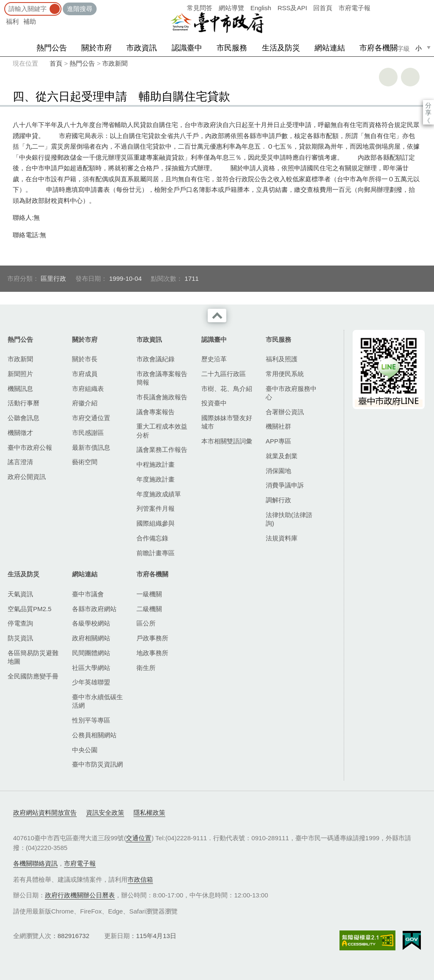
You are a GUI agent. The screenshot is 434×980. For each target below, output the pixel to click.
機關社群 (278, 426)
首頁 (56, 63)
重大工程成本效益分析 (162, 430)
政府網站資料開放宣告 (45, 813)
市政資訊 (142, 48)
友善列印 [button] (388, 77)
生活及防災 (281, 48)
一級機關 (149, 594)
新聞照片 (20, 374)
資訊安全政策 (105, 813)
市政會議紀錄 (156, 359)
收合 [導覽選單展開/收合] (217, 316)
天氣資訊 (20, 594)
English (261, 8)
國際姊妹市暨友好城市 (227, 422)
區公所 (146, 623)
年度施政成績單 (159, 494)
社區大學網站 (91, 668)
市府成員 (85, 374)
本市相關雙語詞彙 (227, 441)
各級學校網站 (91, 623)
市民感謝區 (88, 433)
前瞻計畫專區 (156, 553)
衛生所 (146, 668)
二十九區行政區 (224, 374)
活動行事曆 (24, 403)
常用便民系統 (285, 374)
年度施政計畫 (156, 479)
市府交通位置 (91, 418)
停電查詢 (20, 623)
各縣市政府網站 (94, 609)
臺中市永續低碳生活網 (97, 701)
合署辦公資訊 (285, 412)
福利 (12, 21)
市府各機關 (378, 48)
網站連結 (330, 48)
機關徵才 (20, 433)
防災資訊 (20, 638)
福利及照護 (282, 359)
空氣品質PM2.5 (29, 609)
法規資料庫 (282, 538)
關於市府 (97, 48)
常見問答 (200, 8)
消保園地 (278, 471)
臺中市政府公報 (30, 447)
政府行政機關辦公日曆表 (80, 895)
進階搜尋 (80, 9)
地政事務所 (152, 653)
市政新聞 (115, 63)
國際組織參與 (156, 523)
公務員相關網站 (94, 735)
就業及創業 (282, 456)
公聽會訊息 (24, 418)
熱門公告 (52, 48)
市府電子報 (355, 8)
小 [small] (419, 48)
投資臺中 (214, 403)
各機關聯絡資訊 (35, 863)
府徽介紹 (85, 403)
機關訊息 (20, 389)
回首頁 (323, 8)
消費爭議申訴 (285, 485)
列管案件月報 (156, 508)
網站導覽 (231, 8)
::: (3, 4)
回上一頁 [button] (410, 77)
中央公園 (85, 750)
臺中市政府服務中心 (291, 393)
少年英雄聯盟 (91, 682)
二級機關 (149, 609)
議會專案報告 (156, 412)
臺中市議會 (88, 594)
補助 (30, 21)
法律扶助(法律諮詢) (289, 519)
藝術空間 (85, 462)
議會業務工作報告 (162, 450)
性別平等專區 (91, 720)
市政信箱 (140, 879)
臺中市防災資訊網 (97, 764)
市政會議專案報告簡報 (162, 378)
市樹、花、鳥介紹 (227, 389)
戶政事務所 (152, 638)
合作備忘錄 (152, 538)
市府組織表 (88, 389)
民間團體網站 (91, 653)
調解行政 (278, 500)
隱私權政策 (149, 813)
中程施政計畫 (156, 464)
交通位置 (139, 838)
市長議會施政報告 (162, 397)
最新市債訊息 (91, 447)
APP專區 (278, 441)
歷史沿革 (214, 359)
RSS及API (292, 8)
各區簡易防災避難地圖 (33, 657)
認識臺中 (187, 48)
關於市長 (85, 359)
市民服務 (232, 48)
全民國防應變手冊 (33, 676)
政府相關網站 (91, 638)
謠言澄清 (20, 462)
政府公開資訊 (27, 477)
